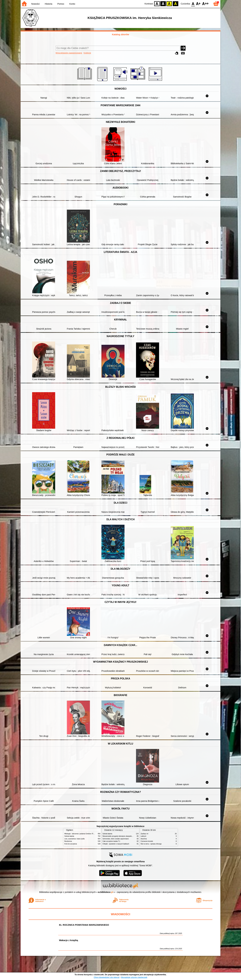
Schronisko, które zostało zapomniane (116, 839)
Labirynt (143, 836)
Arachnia (144, 839)
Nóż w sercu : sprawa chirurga (151, 844)
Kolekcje (87, 53)
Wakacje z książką (68, 940)
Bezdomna (68, 841)
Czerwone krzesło (147, 841)
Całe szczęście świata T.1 (111, 841)
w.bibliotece (106, 892)
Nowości (36, 4)
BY (175, 3)
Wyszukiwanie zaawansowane (69, 53)
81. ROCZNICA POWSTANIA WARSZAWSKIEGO (84, 925)
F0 (193, 3)
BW (163, 3)
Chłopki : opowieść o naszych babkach (116, 844)
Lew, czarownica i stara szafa (74, 839)
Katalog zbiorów (120, 34)
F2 (205, 3)
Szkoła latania (69, 836)
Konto (72, 4)
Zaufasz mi (144, 834)
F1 (198, 3)
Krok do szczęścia (71, 844)
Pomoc (61, 4)
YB (169, 3)
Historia (48, 4)
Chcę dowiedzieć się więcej (107, 977)
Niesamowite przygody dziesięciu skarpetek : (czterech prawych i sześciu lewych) (130, 836)
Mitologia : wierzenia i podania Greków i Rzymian (81, 834)
